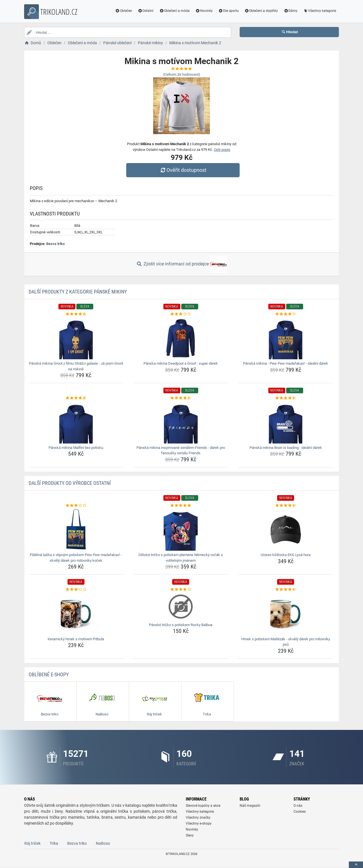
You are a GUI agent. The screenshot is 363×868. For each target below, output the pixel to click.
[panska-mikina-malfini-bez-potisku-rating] (76, 398)
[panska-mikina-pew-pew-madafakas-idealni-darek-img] (286, 338)
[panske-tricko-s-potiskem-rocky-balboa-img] (181, 607)
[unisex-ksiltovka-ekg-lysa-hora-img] (286, 529)
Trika (54, 843)
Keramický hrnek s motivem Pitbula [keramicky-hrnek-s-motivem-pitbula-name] (76, 639)
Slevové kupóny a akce (203, 806)
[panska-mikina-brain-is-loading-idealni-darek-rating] (286, 398)
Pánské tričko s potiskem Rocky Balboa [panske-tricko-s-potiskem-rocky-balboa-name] (181, 625)
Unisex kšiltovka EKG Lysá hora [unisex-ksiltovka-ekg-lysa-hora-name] (286, 555)
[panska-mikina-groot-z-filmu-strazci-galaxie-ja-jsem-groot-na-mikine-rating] (76, 314)
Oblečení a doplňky (261, 11)
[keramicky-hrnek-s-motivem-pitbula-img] (76, 614)
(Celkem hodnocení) (182, 74)
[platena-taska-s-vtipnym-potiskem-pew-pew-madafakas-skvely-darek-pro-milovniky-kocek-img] (76, 529)
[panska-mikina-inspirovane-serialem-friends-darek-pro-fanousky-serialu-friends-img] (181, 422)
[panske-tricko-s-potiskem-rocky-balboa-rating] (181, 590)
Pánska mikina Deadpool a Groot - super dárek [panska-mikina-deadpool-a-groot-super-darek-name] (181, 363)
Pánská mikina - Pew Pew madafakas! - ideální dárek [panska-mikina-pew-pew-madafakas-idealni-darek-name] (286, 363)
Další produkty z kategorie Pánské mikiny (78, 292)
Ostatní (146, 11)
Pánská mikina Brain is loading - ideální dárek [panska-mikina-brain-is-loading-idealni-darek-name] (286, 448)
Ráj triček (32, 843)
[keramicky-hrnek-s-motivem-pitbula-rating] (76, 590)
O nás (298, 806)
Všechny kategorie (320, 11)
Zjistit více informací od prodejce (181, 264)
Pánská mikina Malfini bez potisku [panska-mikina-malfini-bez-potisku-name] (76, 448)
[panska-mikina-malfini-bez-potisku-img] (76, 422)
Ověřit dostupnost (183, 170)
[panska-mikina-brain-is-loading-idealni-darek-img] (286, 422)
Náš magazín (250, 806)
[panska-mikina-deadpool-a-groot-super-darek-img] (181, 338)
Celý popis (222, 150)
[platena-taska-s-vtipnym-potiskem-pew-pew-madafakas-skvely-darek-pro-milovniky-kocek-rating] (76, 506)
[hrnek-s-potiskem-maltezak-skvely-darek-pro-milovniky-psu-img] (286, 614)
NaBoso (103, 843)
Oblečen (124, 11)
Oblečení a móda (174, 11)
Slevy (190, 835)
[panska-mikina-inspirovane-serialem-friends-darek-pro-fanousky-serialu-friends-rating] (181, 398)
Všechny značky (198, 818)
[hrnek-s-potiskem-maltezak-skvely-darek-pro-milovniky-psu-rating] (286, 590)
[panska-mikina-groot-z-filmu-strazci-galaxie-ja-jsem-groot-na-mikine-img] (76, 338)
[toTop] (356, 865)
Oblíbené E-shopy (49, 674)
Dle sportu (229, 11)
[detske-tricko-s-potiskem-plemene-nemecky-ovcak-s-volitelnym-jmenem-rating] (181, 506)
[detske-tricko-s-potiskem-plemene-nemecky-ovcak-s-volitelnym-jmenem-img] (181, 529)
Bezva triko (55, 244)
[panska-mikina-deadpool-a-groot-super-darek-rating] (181, 314)
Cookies (300, 812)
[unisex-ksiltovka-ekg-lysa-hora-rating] (286, 506)
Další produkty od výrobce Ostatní (70, 483)
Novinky (204, 11)
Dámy (291, 11)
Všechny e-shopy (199, 823)
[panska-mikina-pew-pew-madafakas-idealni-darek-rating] (286, 314)
